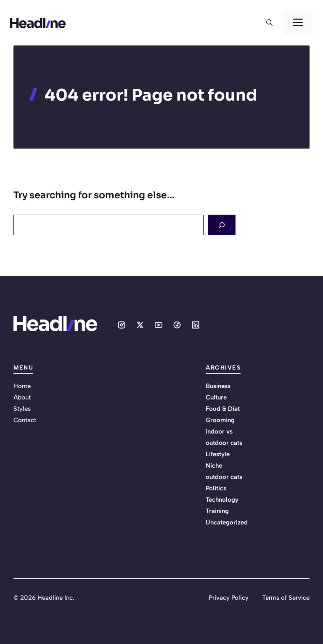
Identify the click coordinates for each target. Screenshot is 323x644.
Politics (216, 488)
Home (22, 386)
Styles (22, 409)
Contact (25, 420)
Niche (214, 466)
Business (218, 386)
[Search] (222, 225)
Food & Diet (223, 409)
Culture (216, 397)
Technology (222, 500)
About (22, 397)
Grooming (220, 420)
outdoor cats (224, 477)
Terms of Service (286, 598)
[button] (269, 23)
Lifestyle (218, 454)
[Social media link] (122, 325)
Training (217, 511)
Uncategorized (227, 522)
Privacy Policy (229, 598)
